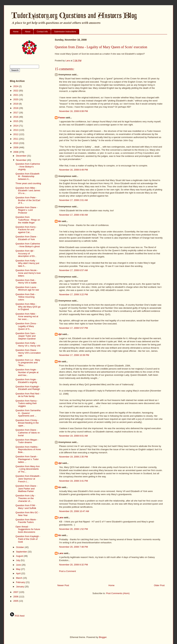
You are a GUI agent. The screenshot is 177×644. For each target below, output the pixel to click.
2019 (16, 104)
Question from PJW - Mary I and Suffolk (26, 507)
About (28, 32)
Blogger (103, 637)
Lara (61, 517)
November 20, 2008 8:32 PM (73, 565)
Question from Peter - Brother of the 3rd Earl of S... (28, 200)
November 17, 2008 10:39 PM (74, 355)
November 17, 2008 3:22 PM (73, 294)
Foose (62, 118)
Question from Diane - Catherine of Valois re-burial (28, 433)
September (22, 552)
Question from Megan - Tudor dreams (27, 441)
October (20, 547)
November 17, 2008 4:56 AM (73, 215)
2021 (16, 95)
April (19, 573)
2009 (16, 147)
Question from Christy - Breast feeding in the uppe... (27, 423)
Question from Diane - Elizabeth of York (26, 238)
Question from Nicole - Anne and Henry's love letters (28, 273)
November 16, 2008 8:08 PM (73, 111)
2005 (16, 601)
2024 (16, 86)
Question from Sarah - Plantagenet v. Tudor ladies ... (27, 459)
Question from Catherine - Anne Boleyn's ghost (28, 245)
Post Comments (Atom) (118, 593)
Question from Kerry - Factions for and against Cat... (26, 230)
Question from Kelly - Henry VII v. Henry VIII (28, 344)
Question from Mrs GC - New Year (27, 514)
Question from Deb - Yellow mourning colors (25, 297)
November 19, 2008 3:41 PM (73, 481)
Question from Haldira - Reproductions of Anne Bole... (28, 449)
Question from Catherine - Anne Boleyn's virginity (28, 167)
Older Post (159, 585)
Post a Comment (67, 571)
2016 (16, 117)
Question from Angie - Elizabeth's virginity (26, 381)
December (22, 156)
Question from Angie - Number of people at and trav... (27, 372)
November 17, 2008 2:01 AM (73, 200)
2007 (16, 592)
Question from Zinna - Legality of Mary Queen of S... (26, 326)
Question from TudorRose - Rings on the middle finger (28, 220)
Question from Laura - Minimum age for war (27, 289)
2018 (16, 108)
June (19, 565)
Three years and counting (28, 183)
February (21, 582)
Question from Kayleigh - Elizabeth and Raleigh (28, 388)
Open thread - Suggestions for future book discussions (28, 529)
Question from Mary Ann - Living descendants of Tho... (27, 469)
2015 (16, 121)
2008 (16, 152)
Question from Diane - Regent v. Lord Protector (26, 210)
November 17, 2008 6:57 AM (73, 270)
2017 (16, 113)
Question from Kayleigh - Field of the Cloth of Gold (28, 539)
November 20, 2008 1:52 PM (73, 529)
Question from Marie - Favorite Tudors (26, 521)
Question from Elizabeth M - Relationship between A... (27, 176)
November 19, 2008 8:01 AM (73, 436)
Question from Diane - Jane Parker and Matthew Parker (26, 489)
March (20, 578)
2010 (16, 143)
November (22, 160)
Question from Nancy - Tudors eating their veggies (27, 403)
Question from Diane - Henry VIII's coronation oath (28, 353)
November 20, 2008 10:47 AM (74, 511)
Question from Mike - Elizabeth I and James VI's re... (28, 191)
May (18, 569)
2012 (16, 134)
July (18, 560)
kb (60, 221)
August (20, 556)
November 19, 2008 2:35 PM (73, 457)
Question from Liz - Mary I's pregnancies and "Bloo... (28, 363)
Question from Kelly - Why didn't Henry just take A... (27, 263)
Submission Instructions (65, 32)
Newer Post (63, 585)
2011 (16, 139)
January (20, 587)
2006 (16, 597)
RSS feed (17, 616)
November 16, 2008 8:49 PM (73, 170)
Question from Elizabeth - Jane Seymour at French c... (28, 479)
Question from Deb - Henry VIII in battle (26, 281)
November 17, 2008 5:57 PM (73, 328)
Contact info (42, 32)
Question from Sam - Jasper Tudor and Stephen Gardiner (26, 336)
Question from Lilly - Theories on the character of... (25, 498)
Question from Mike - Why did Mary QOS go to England (28, 307)
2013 (16, 130)
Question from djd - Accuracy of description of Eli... (26, 253)
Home (16, 32)
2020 (16, 99)
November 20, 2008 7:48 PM (73, 547)
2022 (16, 91)
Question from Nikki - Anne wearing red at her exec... (27, 316)
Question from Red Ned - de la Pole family (28, 395)
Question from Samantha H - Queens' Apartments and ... (28, 413)
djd (60, 334)
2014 (16, 126)
